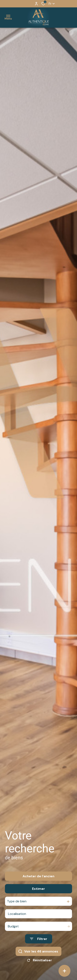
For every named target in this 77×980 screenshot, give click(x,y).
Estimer (38, 892)
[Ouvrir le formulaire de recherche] (39, 943)
